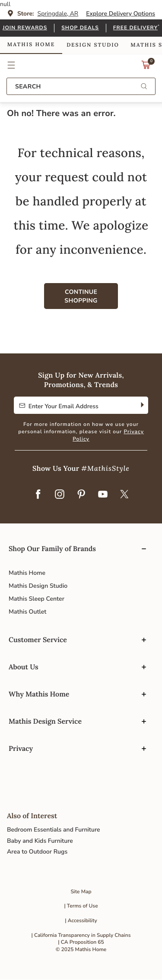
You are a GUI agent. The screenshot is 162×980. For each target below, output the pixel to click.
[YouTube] (103, 495)
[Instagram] (60, 495)
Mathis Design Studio (38, 586)
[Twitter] (124, 495)
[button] (11, 65)
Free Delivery (135, 28)
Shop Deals (80, 28)
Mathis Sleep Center (37, 599)
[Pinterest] (81, 495)
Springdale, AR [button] (58, 14)
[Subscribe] (141, 405)
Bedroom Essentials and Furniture (54, 830)
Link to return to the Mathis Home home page (81, 65)
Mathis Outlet (27, 612)
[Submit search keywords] (144, 87)
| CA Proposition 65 (81, 942)
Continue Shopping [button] (81, 296)
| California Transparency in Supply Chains (81, 936)
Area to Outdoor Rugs (37, 852)
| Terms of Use (81, 906)
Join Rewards (25, 28)
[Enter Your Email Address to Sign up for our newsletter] (74, 405)
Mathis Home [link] (31, 45)
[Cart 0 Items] (146, 67)
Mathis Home (27, 573)
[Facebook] (38, 495)
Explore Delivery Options (121, 14)
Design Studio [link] (93, 45)
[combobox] (81, 86)
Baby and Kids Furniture (40, 841)
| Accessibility (81, 921)
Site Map (81, 892)
